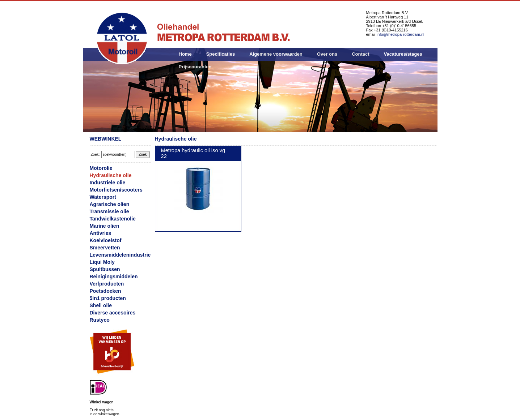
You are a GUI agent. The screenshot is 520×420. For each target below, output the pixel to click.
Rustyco (100, 320)
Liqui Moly (102, 262)
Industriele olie (108, 183)
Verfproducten (107, 284)
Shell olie (101, 305)
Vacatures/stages (403, 54)
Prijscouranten (195, 67)
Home (185, 54)
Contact (360, 54)
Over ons (327, 54)
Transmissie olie (109, 211)
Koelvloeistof (106, 240)
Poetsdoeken (105, 291)
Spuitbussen (105, 269)
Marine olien (105, 226)
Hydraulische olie (111, 175)
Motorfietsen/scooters (116, 190)
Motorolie (101, 168)
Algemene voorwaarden (276, 54)
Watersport (103, 197)
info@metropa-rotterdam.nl (401, 34)
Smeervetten (105, 248)
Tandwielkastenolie (113, 219)
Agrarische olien (110, 204)
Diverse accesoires (113, 313)
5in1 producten (108, 298)
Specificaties (221, 54)
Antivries (101, 233)
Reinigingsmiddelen (114, 277)
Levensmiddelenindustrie (120, 255)
